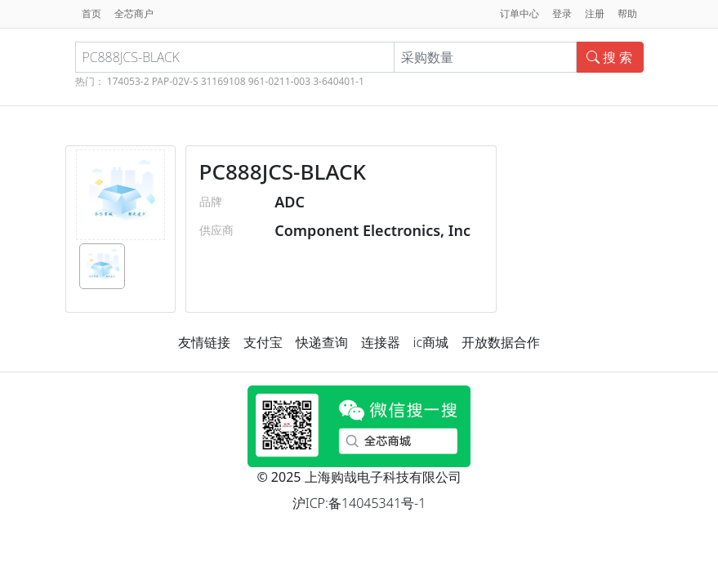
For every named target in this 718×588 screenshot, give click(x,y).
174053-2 (128, 81)
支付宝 (263, 342)
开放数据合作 (501, 342)
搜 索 (609, 57)
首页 (91, 13)
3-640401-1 (339, 81)
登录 (562, 13)
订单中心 (520, 13)
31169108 (223, 81)
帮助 (627, 13)
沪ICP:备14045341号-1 (359, 503)
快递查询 (322, 342)
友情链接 (204, 342)
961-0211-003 (279, 81)
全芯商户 (134, 13)
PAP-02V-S (175, 81)
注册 (595, 13)
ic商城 (431, 342)
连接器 (381, 342)
